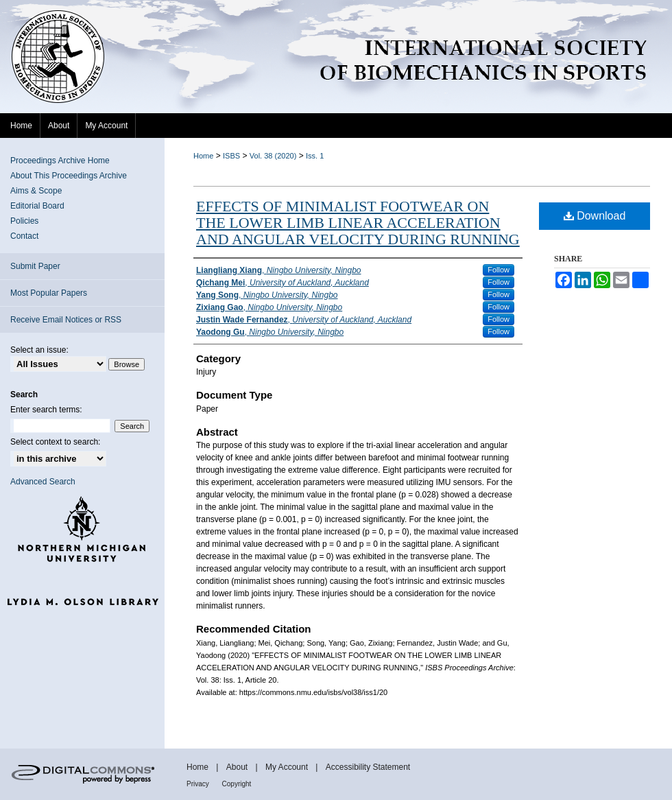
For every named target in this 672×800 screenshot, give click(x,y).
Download (595, 216)
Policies (24, 221)
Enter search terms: (46, 410)
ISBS (231, 156)
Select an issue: (39, 350)
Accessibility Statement (368, 767)
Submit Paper (35, 266)
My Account (288, 767)
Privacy (199, 784)
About (238, 767)
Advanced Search (43, 482)
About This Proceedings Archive (69, 176)
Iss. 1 (315, 156)
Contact (24, 236)
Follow (499, 270)
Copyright (237, 784)
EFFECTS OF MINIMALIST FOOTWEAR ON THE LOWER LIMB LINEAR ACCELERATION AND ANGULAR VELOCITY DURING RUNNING (358, 223)
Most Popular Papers (49, 293)
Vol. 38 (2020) (273, 156)
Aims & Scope (36, 191)
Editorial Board (37, 206)
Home (203, 156)
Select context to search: (55, 442)
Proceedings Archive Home (60, 161)
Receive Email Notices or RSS (66, 320)
